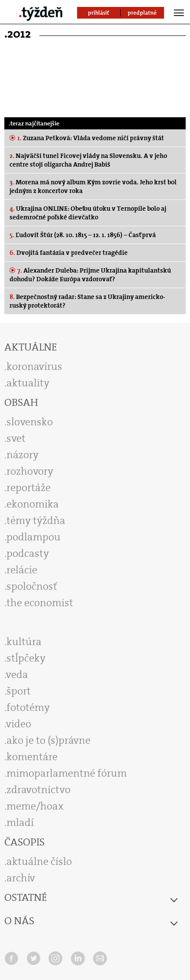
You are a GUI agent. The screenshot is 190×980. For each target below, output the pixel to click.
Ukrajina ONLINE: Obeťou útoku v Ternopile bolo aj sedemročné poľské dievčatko (88, 213)
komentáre (32, 757)
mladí (20, 823)
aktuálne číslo (39, 861)
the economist (40, 603)
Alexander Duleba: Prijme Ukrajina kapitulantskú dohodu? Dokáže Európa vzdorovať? (90, 275)
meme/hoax (35, 806)
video (19, 724)
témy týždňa (36, 521)
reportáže (29, 488)
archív (21, 878)
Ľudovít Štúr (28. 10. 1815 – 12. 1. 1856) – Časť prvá (83, 235)
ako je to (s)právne (48, 740)
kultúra (24, 642)
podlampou (34, 537)
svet (16, 438)
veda (17, 675)
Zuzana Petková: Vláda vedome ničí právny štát (90, 138)
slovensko (30, 422)
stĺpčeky (26, 658)
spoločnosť (32, 586)
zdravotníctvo (39, 790)
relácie (22, 570)
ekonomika (33, 504)
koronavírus (34, 366)
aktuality (28, 383)
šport (19, 691)
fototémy (28, 707)
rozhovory (30, 471)
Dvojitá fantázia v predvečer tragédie (69, 253)
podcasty (28, 553)
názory (23, 455)
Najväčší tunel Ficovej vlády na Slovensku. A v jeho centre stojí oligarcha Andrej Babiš (88, 160)
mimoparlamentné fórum (67, 773)
